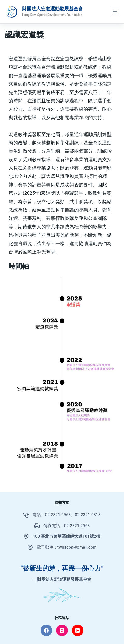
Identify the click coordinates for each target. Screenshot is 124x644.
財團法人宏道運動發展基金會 (53, 9)
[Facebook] (46, 630)
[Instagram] (62, 630)
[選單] (115, 12)
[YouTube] (78, 630)
